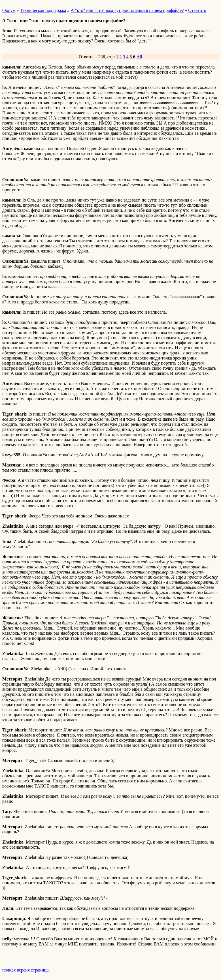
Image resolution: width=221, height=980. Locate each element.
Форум (9, 10)
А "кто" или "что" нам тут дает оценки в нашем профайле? (127, 10)
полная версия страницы (26, 970)
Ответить (197, 10)
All (139, 57)
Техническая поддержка (43, 10)
